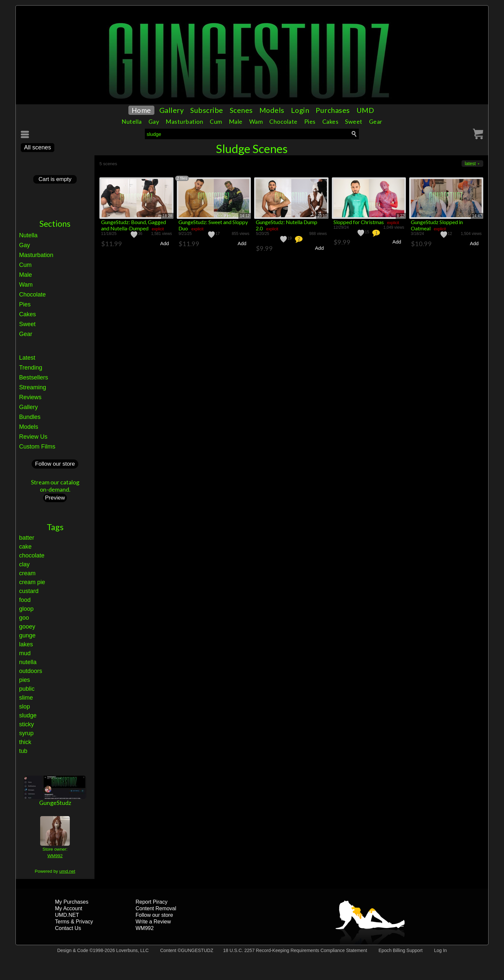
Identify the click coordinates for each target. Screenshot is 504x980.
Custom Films (37, 447)
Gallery (172, 110)
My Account (69, 908)
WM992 (55, 856)
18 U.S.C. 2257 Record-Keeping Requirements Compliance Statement (295, 950)
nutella (28, 662)
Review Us (33, 437)
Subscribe (207, 110)
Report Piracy (152, 902)
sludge (28, 715)
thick (25, 742)
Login (300, 110)
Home (141, 110)
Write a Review (153, 922)
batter (27, 538)
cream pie (32, 582)
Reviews (30, 397)
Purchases (333, 110)
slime (26, 698)
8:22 (401, 216)
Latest (27, 358)
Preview (55, 498)
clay (24, 564)
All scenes (38, 147)
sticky (27, 724)
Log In (440, 950)
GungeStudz (55, 803)
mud (25, 653)
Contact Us (68, 928)
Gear (376, 121)
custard (29, 591)
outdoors (31, 671)
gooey (27, 627)
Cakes (331, 121)
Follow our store (55, 464)
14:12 (245, 216)
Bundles (30, 417)
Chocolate (283, 121)
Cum (216, 121)
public (27, 689)
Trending (31, 368)
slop (25, 707)
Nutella (132, 121)
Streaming (33, 387)
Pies (310, 121)
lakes (26, 644)
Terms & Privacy (74, 922)
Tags (55, 527)
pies (25, 680)
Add (164, 243)
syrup (26, 733)
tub (23, 751)
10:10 (322, 216)
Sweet (354, 121)
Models (272, 110)
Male (236, 121)
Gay (154, 121)
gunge (27, 635)
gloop (26, 609)
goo (24, 618)
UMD (365, 110)
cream (27, 573)
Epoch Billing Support (401, 950)
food (25, 600)
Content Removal (156, 908)
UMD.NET (67, 915)
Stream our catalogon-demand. (55, 486)
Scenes (241, 110)
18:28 (167, 216)
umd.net (67, 871)
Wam (256, 121)
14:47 (477, 216)
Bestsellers (34, 377)
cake (25, 547)
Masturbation (184, 121)
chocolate (32, 555)
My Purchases (72, 902)
